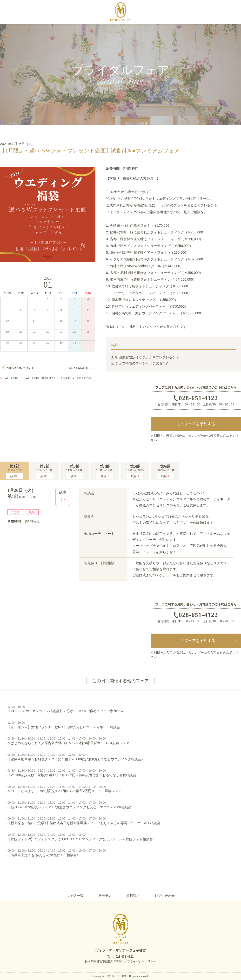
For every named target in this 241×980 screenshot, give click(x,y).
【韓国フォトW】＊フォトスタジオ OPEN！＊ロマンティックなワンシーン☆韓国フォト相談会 (120, 837)
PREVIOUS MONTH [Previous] (20, 368)
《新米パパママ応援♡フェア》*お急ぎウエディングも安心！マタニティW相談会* (120, 805)
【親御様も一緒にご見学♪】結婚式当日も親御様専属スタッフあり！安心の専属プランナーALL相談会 (120, 821)
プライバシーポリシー (142, 961)
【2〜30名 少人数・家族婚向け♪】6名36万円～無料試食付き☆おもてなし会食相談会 (120, 773)
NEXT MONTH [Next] (79, 368)
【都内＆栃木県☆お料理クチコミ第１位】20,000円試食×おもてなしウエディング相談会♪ (120, 757)
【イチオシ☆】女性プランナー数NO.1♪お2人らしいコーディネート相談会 (120, 725)
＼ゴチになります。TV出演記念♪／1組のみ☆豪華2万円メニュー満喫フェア (120, 789)
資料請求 (133, 896)
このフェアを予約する (196, 424)
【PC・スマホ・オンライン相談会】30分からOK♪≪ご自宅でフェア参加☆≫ (120, 709)
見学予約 (105, 896)
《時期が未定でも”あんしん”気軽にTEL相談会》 (120, 853)
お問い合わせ (165, 896)
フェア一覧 (75, 896)
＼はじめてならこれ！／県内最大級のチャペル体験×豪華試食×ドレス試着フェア (120, 741)
